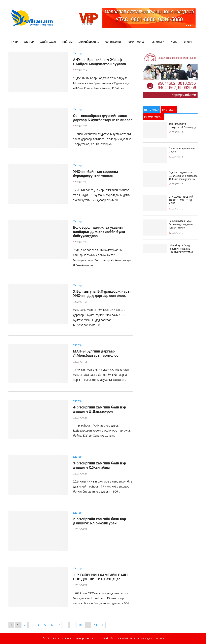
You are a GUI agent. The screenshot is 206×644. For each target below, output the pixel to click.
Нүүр (15, 42)
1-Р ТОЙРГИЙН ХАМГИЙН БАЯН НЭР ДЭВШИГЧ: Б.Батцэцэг (100, 577)
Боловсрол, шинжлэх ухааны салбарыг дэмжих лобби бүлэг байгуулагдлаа (99, 232)
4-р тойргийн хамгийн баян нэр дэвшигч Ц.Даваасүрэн (99, 409)
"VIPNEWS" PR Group (129, 638)
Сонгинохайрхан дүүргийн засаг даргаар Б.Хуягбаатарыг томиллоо (103, 118)
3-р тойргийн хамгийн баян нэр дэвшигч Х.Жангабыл (99, 465)
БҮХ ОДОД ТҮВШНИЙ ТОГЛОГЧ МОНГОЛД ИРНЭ (181, 200)
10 (80, 625)
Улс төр (29, 42)
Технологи (157, 42)
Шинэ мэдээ (151, 110)
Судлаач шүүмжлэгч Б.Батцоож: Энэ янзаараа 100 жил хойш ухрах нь (183, 176)
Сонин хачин (114, 42)
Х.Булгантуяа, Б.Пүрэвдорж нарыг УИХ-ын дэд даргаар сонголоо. (102, 294)
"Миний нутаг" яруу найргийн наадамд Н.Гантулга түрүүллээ (181, 249)
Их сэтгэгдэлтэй (153, 117)
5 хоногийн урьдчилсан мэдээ (182, 150)
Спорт (188, 42)
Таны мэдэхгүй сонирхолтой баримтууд (182, 126)
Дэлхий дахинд (89, 42)
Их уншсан (169, 110)
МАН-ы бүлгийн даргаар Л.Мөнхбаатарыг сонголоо (96, 353)
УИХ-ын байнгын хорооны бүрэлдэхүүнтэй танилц (95, 174)
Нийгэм (67, 42)
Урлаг (174, 42)
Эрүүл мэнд (136, 42)
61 (96, 625)
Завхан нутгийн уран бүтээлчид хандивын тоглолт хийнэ (181, 224)
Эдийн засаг (48, 42)
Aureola (159, 638)
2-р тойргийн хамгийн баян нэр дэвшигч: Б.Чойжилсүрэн (99, 521)
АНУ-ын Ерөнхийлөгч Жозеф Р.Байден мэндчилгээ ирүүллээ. (100, 62)
